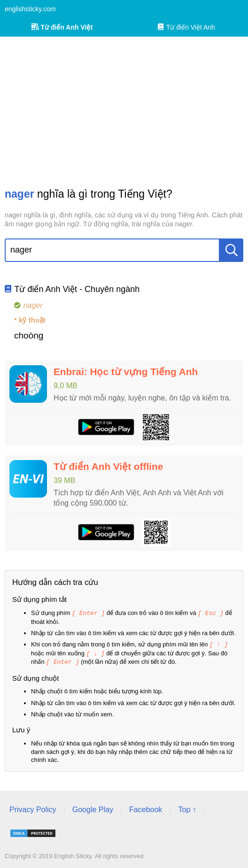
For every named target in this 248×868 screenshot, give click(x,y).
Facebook (146, 808)
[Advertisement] (124, 112)
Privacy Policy (33, 808)
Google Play (93, 808)
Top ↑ (187, 808)
